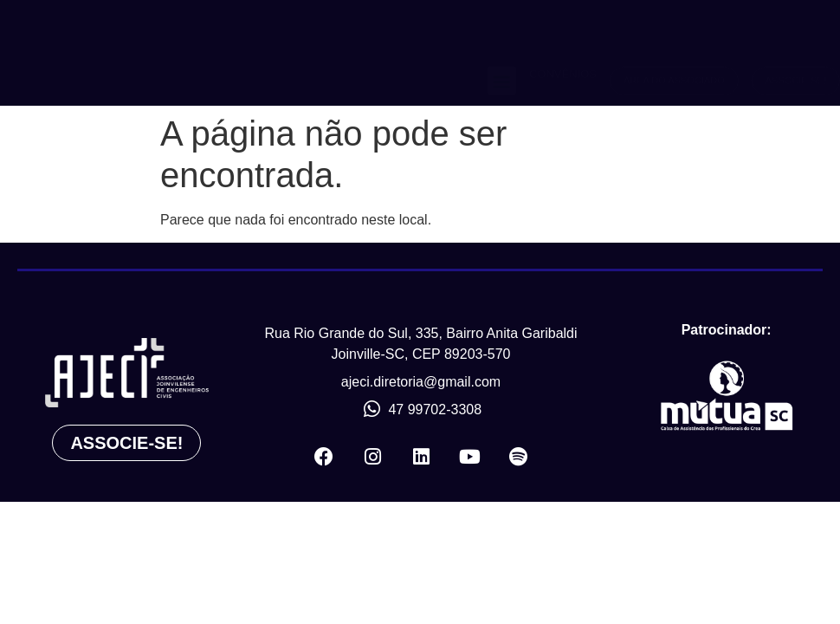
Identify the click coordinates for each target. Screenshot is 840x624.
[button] (502, 52)
